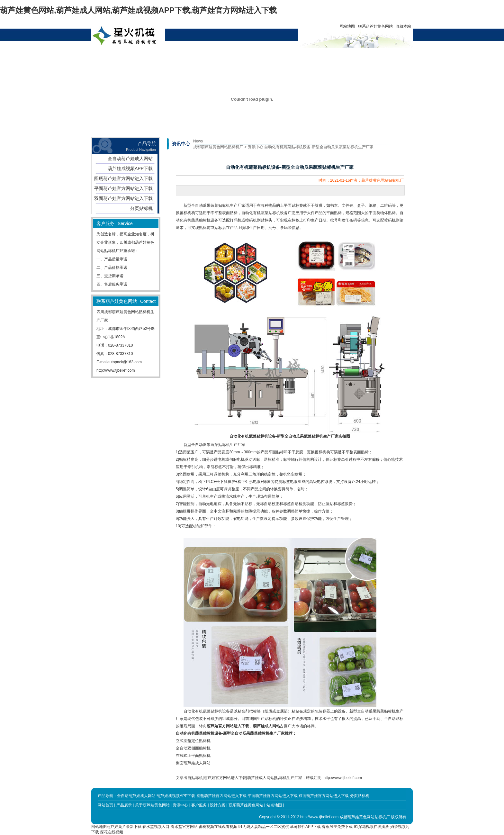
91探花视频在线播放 (371, 827)
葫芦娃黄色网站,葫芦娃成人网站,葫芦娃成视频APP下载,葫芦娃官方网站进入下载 (138, 10)
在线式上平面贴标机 (193, 756)
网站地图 (347, 26)
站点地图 (274, 805)
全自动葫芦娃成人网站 (130, 159)
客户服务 (268, 55)
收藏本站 (403, 26)
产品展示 (151, 55)
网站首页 (122, 55)
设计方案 (239, 55)
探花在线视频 (112, 832)
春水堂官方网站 (184, 827)
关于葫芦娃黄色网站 (181, 58)
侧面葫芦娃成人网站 (193, 763)
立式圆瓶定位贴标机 (193, 741)
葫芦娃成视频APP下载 (130, 168)
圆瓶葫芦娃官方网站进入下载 (123, 178)
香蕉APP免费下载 (337, 827)
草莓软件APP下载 (305, 827)
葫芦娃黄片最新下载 (124, 827)
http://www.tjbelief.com (116, 370)
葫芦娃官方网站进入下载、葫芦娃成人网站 (243, 726)
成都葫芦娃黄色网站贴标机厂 (218, 147)
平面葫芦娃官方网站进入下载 (123, 188)
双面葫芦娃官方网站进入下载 (123, 198)
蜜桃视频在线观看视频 (218, 827)
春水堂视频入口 (156, 827)
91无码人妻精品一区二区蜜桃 (263, 827)
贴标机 (197, 778)
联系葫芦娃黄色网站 (375, 26)
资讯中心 (210, 55)
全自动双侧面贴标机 (193, 748)
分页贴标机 (141, 208)
